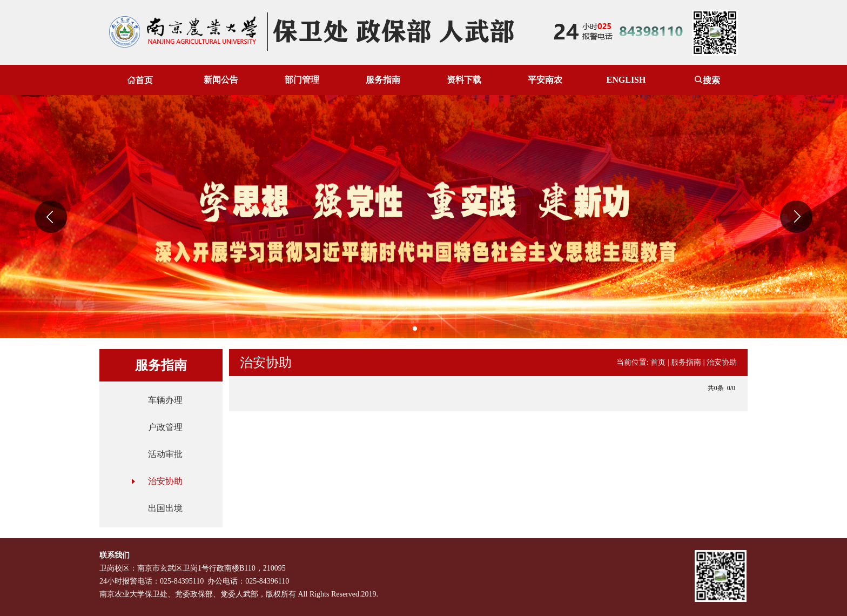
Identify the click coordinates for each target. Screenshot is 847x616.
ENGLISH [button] (626, 80)
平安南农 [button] (545, 80)
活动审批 (165, 454)
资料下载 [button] (464, 80)
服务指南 (686, 362)
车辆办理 (165, 400)
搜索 (707, 80)
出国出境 (165, 508)
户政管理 (165, 427)
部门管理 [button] (302, 80)
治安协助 (165, 481)
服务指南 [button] (383, 80)
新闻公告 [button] (221, 80)
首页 (140, 80)
